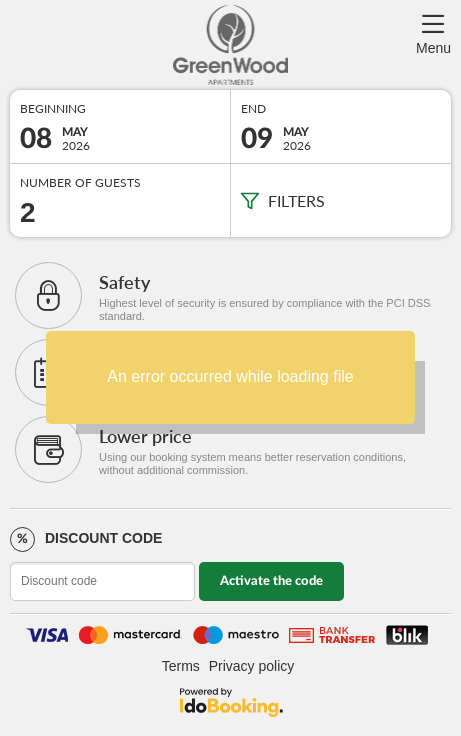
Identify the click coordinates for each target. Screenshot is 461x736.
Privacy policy (252, 666)
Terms (181, 666)
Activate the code (271, 581)
